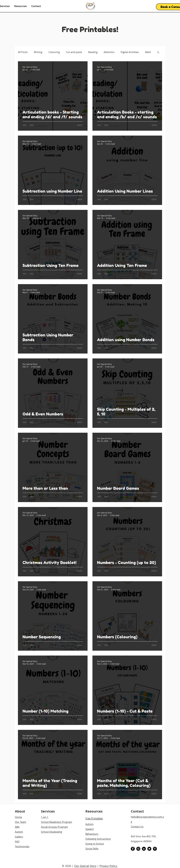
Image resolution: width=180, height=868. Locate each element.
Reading (93, 52)
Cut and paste (74, 52)
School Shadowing (52, 832)
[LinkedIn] (144, 849)
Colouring (54, 52)
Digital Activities (130, 52)
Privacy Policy (109, 866)
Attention (109, 52)
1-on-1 (45, 817)
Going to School (95, 844)
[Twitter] (149, 849)
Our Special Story (85, 866)
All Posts (23, 52)
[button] (20, 6)
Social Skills (92, 849)
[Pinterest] (155, 849)
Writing (38, 52)
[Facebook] (133, 849)
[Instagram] (138, 849)
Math (148, 52)
